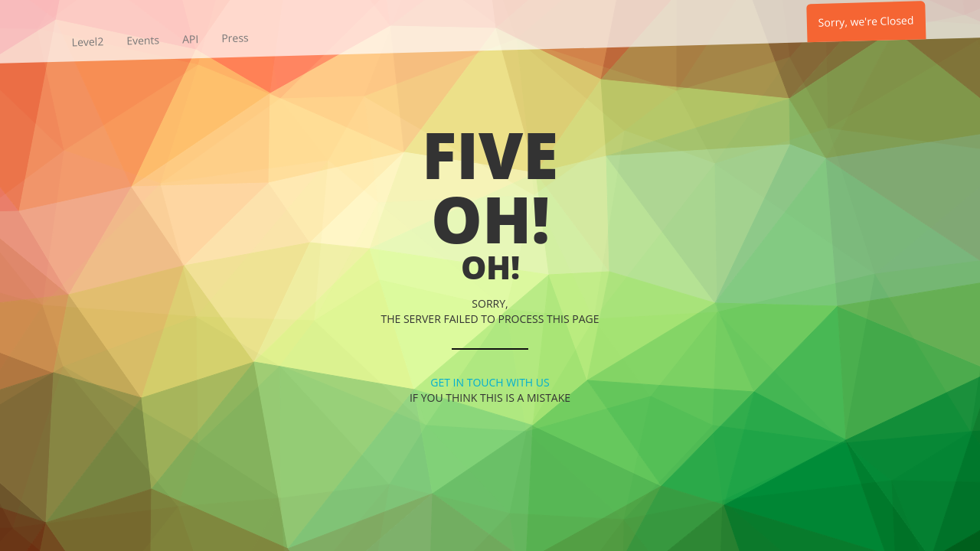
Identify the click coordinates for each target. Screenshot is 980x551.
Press (235, 38)
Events (143, 41)
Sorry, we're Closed (866, 21)
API (191, 39)
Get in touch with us (490, 382)
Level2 (87, 42)
